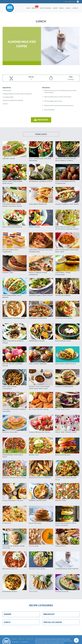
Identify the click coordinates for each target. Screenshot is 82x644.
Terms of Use (25, 642)
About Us (22, 639)
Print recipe (41, 120)
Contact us (30, 639)
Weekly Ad (35, 8)
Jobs (66, 2)
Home (28, 8)
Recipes (55, 8)
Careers (14, 639)
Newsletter (72, 2)
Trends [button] (62, 8)
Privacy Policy (15, 642)
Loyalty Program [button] (46, 8)
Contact (75, 8)
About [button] (69, 8)
